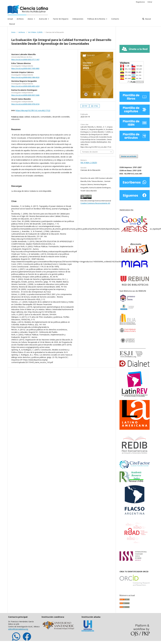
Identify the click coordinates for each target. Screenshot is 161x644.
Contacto (115, 19)
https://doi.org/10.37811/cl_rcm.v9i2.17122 (33, 110)
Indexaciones (78, 19)
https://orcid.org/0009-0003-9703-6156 (25, 104)
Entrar (150, 2)
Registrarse (140, 2)
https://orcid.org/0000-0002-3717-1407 (25, 60)
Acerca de (43, 19)
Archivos (20, 19)
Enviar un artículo (129, 156)
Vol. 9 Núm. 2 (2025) (35, 32)
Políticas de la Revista (96, 19)
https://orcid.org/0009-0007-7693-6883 (25, 68)
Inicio (13, 32)
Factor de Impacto (61, 19)
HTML (96, 106)
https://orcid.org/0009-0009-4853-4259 (25, 86)
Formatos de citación (90, 152)
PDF (86, 106)
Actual (10, 19)
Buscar (12, 24)
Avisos (31, 19)
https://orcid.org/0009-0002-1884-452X (25, 77)
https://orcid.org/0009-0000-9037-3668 (25, 95)
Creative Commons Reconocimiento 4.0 (95, 203)
